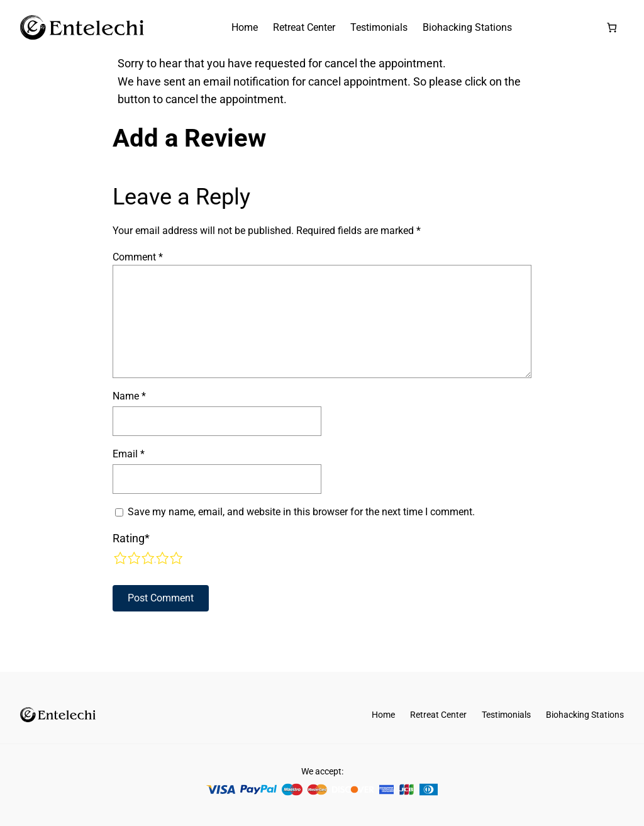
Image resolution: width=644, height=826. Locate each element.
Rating (131, 539)
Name (129, 396)
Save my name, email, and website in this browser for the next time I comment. (301, 512)
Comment (138, 257)
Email (129, 454)
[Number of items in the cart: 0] (612, 27)
